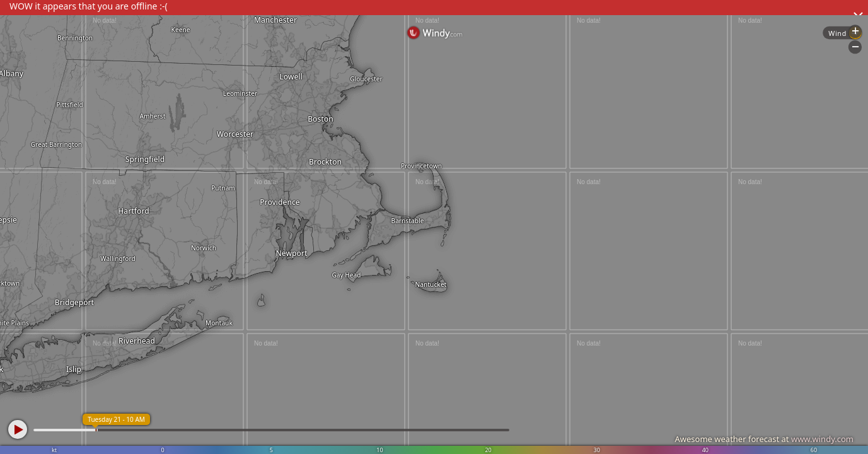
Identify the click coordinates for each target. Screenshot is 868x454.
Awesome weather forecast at (764, 439)
